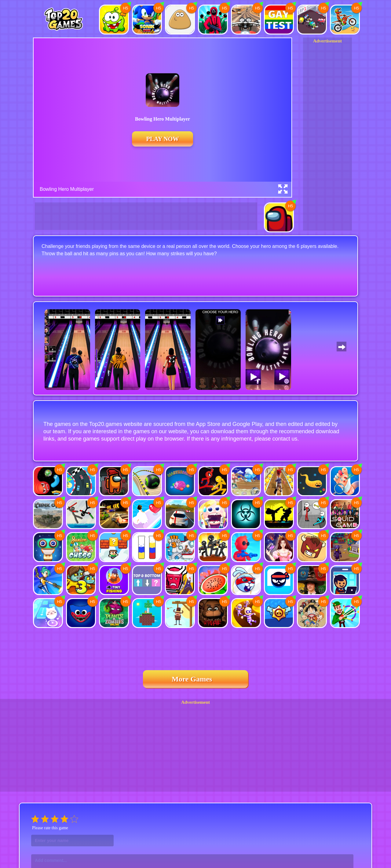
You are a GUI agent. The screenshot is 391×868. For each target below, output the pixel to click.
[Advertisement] (327, 136)
